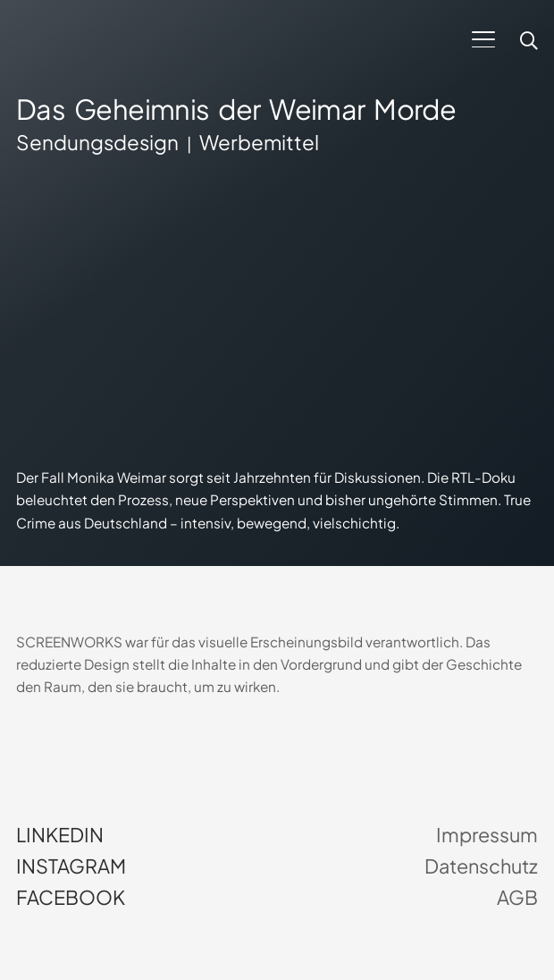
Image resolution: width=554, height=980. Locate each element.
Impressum (487, 835)
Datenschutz (481, 866)
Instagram (71, 866)
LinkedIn (60, 835)
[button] (483, 40)
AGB (517, 898)
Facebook (71, 898)
